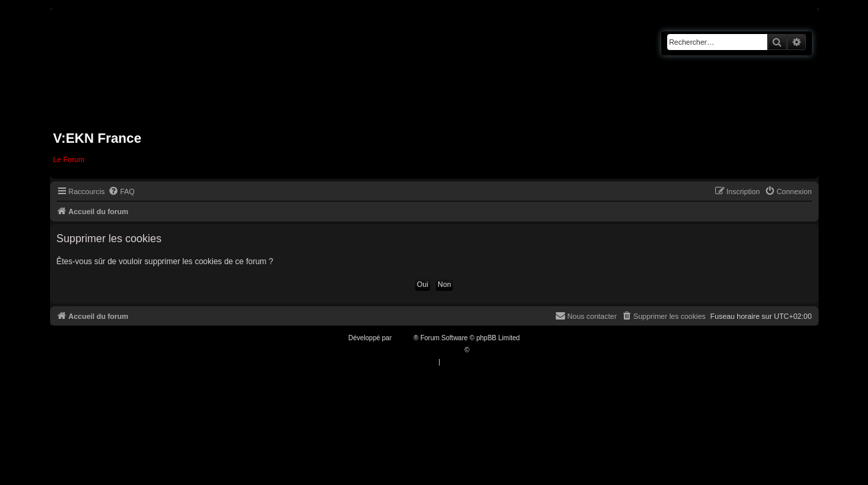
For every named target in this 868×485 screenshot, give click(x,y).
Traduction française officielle (420, 350)
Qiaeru (481, 350)
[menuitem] (121, 191)
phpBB (404, 338)
